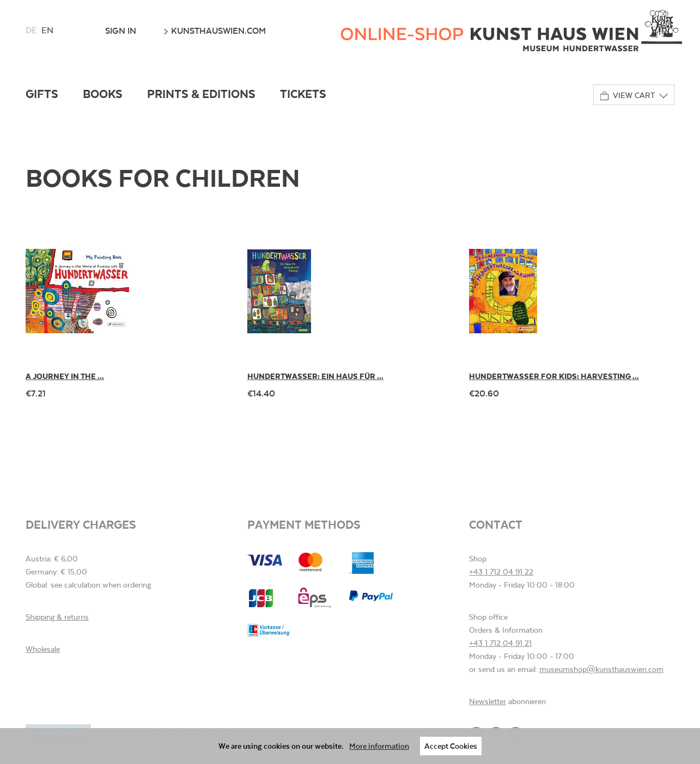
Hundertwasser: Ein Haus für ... (315, 376)
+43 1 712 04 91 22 (501, 572)
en (47, 30)
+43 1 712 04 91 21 (500, 643)
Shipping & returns (57, 617)
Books (103, 93)
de (31, 30)
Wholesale (43, 649)
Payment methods (304, 524)
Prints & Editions (201, 93)
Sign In (121, 30)
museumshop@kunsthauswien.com (601, 669)
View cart (628, 96)
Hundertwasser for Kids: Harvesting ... (554, 376)
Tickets (303, 93)
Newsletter (488, 701)
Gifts (42, 93)
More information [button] (379, 746)
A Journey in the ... (65, 376)
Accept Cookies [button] (451, 746)
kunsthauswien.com (215, 30)
